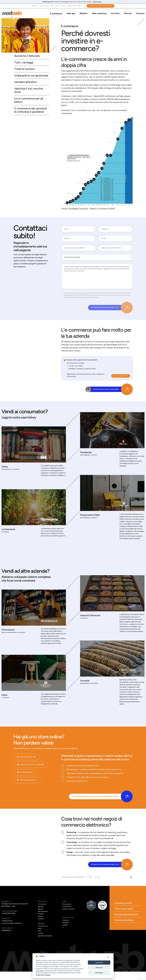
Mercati (128, 13)
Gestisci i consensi (69, 917)
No (96, 886)
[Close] (108, 957)
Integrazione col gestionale (25, 78)
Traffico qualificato (28, 794)
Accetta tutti (99, 963)
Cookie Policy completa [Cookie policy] (43, 975)
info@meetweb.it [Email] (8, 929)
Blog (57, 6)
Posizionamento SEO (28, 771)
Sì (88, 886)
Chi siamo (35, 6)
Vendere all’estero (26, 87)
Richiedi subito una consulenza (112, 392)
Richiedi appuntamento (125, 927)
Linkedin (65, 933)
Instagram (66, 931)
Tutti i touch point (127, 918)
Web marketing (99, 13)
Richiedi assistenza (127, 935)
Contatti (63, 6)
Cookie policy (67, 915)
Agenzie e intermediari (74, 6)
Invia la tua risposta (121, 378)
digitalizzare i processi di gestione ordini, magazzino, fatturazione (86, 377)
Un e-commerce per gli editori (30, 106)
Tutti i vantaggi (24, 63)
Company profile (126, 912)
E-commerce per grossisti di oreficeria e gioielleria (31, 116)
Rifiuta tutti (99, 968)
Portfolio (115, 13)
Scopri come (97, 2)
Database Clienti (26, 786)
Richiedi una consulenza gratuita (101, 6)
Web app (71, 13)
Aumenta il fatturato (28, 56)
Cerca (84, 6)
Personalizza (40, 971)
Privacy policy (67, 912)
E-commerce (56, 13)
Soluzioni (140, 13)
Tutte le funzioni (25, 70)
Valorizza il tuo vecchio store (30, 95)
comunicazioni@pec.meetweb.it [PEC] (13, 932)
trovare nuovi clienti (76, 368)
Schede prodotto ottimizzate (32, 779)
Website (84, 13)
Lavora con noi (44, 6)
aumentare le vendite (76, 365)
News (52, 6)
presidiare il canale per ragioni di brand (82, 371)
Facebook (66, 929)
